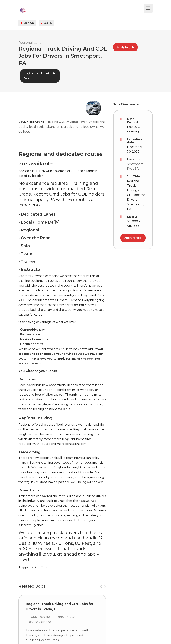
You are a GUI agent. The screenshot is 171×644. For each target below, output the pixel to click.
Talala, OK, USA (65, 617)
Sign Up (27, 23)
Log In (46, 23)
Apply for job (125, 47)
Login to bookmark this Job (40, 76)
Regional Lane (30, 43)
